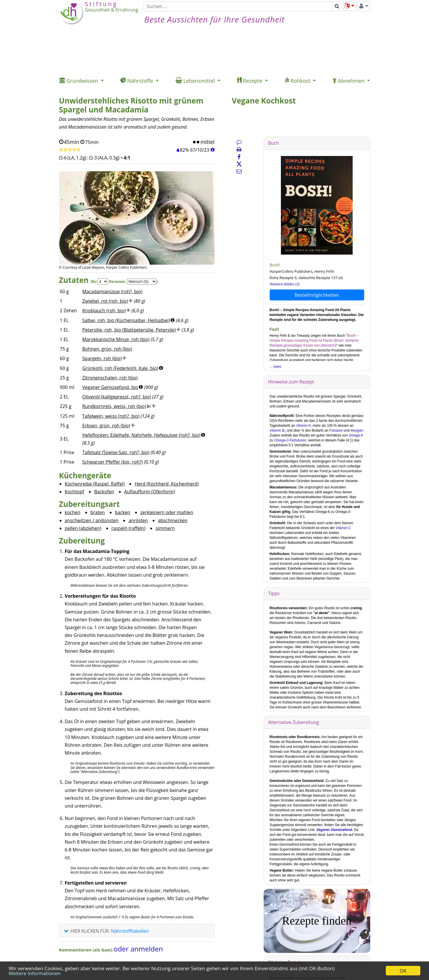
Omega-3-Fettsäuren (290, 440)
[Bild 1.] (137, 240)
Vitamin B (278, 430)
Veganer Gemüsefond (334, 830)
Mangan (357, 430)
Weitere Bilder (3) (285, 284)
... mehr (276, 367)
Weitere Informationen (35, 973)
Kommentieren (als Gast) (86, 950)
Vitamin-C (343, 528)
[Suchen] (238, 6)
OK (403, 971)
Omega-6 (356, 435)
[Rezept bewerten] (70, 150)
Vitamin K (303, 426)
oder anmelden (138, 949)
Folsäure (336, 430)
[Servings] (103, 282)
